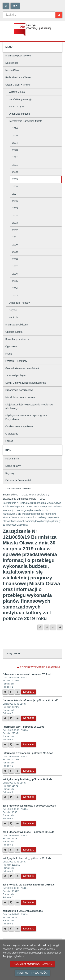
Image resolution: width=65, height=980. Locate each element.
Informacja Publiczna (17, 325)
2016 (15, 201)
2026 (15, 128)
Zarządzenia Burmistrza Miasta (26, 121)
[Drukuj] (60, 627)
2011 (15, 237)
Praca (9, 354)
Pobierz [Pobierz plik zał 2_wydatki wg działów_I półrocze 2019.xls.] (29, 902)
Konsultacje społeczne (17, 339)
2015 (15, 208)
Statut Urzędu (16, 106)
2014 (15, 216)
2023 (15, 150)
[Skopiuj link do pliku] (11, 692)
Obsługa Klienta (14, 332)
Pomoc (9, 441)
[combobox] (29, 15)
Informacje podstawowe (18, 56)
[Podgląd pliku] (18, 692)
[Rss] (6, 6)
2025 (15, 136)
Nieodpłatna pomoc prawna (20, 397)
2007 (15, 266)
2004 (15, 288)
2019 (15, 179)
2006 (15, 274)
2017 (15, 194)
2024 (15, 143)
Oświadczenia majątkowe (19, 426)
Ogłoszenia (11, 346)
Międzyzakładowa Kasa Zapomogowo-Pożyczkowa (26, 417)
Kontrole (13, 317)
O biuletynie (12, 434)
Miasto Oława (13, 70)
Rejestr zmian (13, 459)
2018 (15, 186)
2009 (15, 252)
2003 (15, 296)
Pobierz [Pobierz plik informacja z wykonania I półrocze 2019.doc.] (29, 771)
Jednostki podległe (15, 375)
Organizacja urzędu (19, 114)
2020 (15, 172)
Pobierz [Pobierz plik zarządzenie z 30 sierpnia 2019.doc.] (29, 929)
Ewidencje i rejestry (19, 303)
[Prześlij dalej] (40, 627)
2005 (15, 281)
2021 (15, 165)
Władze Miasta (17, 92)
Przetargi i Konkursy (16, 361)
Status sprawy (13, 466)
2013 (15, 223)
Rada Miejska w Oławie (18, 77)
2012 (15, 230)
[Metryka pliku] (5, 692)
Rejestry (10, 473)
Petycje (13, 310)
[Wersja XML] (53, 627)
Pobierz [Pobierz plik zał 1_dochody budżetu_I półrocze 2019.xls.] (29, 797)
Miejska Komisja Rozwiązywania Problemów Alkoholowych (29, 406)
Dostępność (12, 63)
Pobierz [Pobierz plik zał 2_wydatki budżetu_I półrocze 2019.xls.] (29, 876)
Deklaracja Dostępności (18, 480)
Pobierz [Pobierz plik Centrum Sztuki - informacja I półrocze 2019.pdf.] (29, 718)
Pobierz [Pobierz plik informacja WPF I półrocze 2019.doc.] (29, 745)
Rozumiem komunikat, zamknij (32, 964)
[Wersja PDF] (47, 627)
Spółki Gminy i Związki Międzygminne (26, 383)
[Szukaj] (59, 15)
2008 (15, 259)
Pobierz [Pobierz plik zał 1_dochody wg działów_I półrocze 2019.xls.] (29, 824)
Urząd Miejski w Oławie (18, 85)
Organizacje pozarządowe (19, 390)
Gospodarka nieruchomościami (22, 368)
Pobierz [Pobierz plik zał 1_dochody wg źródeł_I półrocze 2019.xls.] (29, 850)
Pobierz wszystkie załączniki (38, 667)
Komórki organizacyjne (21, 99)
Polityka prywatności (32, 973)
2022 (15, 157)
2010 (15, 245)
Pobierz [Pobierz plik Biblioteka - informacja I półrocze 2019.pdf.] (29, 692)
